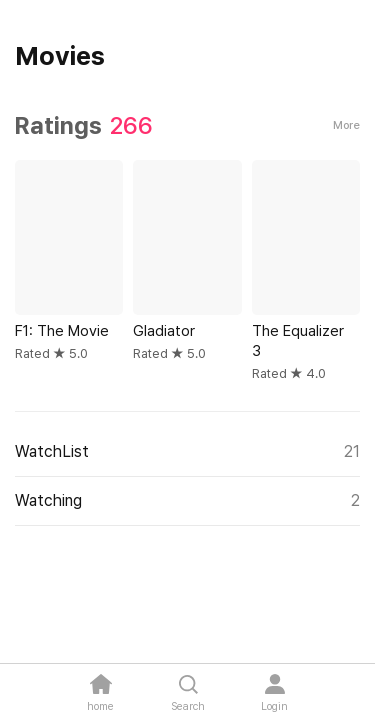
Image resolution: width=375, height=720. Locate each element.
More (346, 125)
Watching (187, 501)
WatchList (187, 452)
